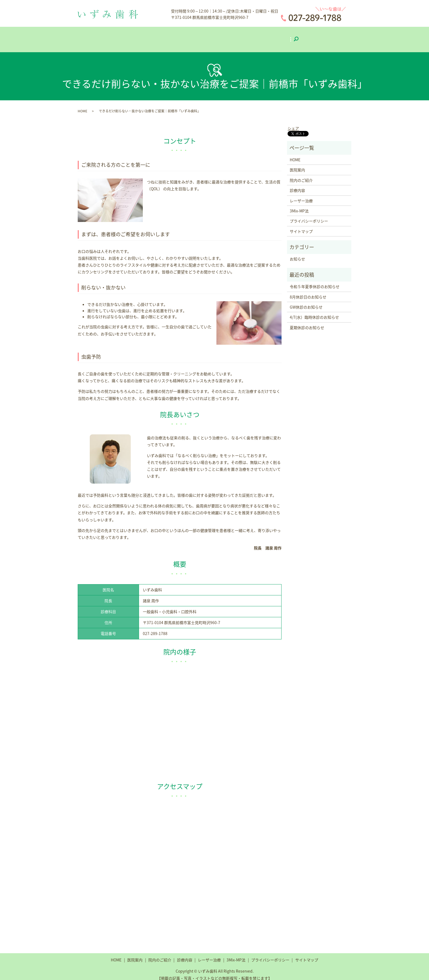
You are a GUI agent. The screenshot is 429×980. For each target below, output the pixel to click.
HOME (82, 106)
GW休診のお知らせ (306, 302)
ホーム (127, 36)
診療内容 (214, 36)
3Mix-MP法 (283, 36)
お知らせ (297, 253)
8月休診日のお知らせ (308, 291)
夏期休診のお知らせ (307, 322)
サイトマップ (301, 226)
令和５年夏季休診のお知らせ (315, 281)
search (310, 36)
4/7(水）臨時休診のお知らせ (314, 312)
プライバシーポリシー (309, 215)
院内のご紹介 (183, 36)
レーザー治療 (246, 36)
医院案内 (152, 36)
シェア (293, 122)
